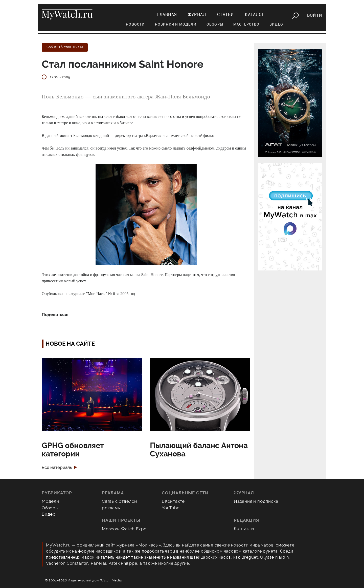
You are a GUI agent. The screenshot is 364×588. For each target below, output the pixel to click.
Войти (315, 15)
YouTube (171, 508)
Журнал (197, 14)
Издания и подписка (256, 501)
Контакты (244, 529)
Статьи (225, 14)
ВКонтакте (173, 501)
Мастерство (246, 24)
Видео (276, 24)
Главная (167, 14)
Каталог (255, 14)
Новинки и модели (176, 24)
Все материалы (57, 467)
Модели (50, 501)
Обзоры (215, 24)
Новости (135, 24)
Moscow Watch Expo (124, 529)
